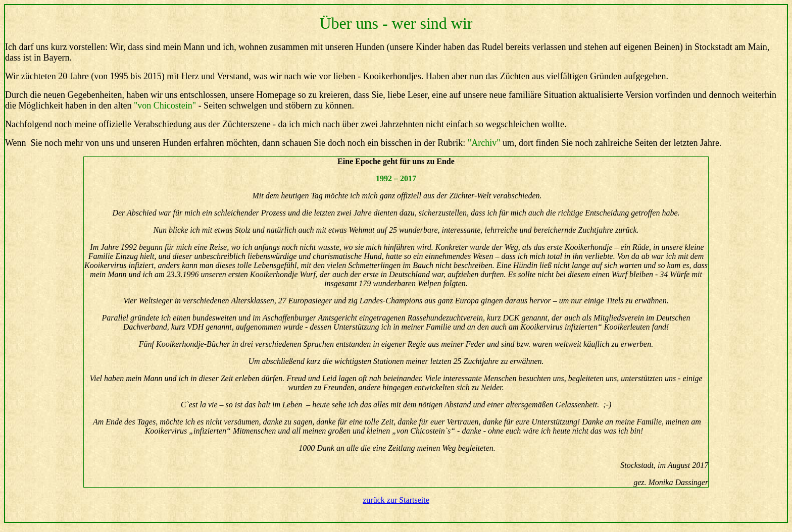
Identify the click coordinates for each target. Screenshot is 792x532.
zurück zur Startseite (396, 500)
